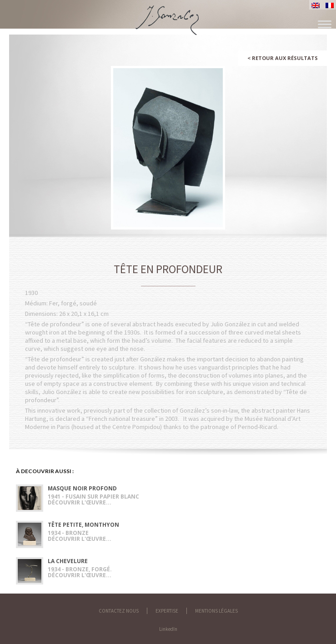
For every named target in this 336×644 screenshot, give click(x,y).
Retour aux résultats (283, 58)
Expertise (167, 611)
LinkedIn (168, 629)
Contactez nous (119, 611)
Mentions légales (216, 611)
